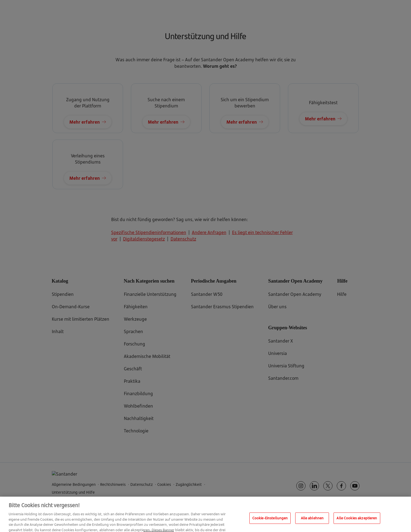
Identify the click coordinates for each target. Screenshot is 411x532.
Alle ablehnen (312, 523)
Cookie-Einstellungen (270, 523)
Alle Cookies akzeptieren (357, 523)
